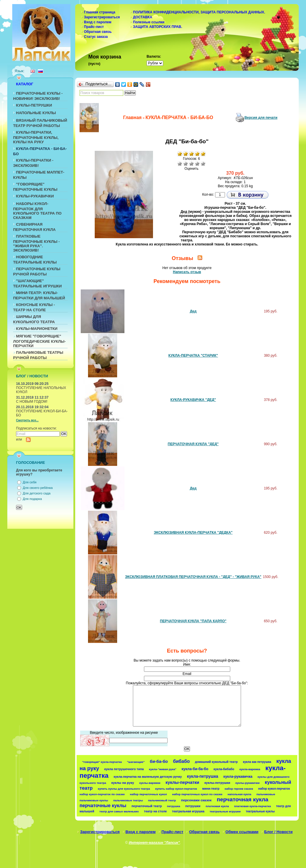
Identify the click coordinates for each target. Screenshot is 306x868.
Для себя (30, 482)
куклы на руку (123, 783)
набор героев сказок (239, 789)
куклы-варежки (150, 783)
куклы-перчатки (182, 782)
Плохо (186, 164)
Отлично (203, 164)
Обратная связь (98, 32)
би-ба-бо (159, 761)
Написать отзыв (187, 272)
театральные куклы (260, 811)
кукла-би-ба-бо (195, 769)
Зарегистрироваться (102, 17)
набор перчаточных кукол (148, 794)
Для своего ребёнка (38, 488)
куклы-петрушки (217, 783)
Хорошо (197, 164)
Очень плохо (180, 164)
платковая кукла (217, 806)
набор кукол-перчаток (274, 789)
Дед (193, 311)
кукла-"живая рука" (163, 769)
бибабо (181, 761)
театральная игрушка (188, 811)
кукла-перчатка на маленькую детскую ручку (148, 777)
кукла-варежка (250, 769)
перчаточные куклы (103, 805)
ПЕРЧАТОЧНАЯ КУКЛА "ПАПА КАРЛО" (193, 621)
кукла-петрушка (203, 776)
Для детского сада (37, 493)
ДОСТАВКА (143, 17)
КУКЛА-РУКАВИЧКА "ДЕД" (193, 400)
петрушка (174, 806)
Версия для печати (261, 118)
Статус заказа (96, 37)
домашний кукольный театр (216, 762)
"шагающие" (136, 762)
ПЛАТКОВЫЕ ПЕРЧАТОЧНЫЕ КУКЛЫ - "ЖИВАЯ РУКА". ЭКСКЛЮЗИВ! (36, 243)
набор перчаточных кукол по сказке (197, 794)
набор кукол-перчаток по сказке (102, 794)
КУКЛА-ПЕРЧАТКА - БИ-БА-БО (179, 117)
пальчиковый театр (162, 800)
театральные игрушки (225, 811)
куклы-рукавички (248, 783)
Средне (191, 164)
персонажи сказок (196, 800)
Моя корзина (105, 57)
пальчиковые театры (128, 800)
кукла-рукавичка (238, 777)
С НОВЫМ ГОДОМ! (32, 402)
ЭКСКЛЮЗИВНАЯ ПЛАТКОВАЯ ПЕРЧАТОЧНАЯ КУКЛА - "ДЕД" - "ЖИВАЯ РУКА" (193, 577)
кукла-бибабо (224, 769)
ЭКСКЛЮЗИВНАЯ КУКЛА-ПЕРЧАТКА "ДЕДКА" (193, 533)
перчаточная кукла (243, 799)
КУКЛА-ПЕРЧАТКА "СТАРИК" (193, 356)
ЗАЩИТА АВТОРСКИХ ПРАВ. (158, 27)
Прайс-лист (94, 27)
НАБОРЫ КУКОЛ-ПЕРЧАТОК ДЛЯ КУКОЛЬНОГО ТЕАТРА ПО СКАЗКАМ (37, 211)
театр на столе (155, 811)
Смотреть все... (27, 420)
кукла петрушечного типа (124, 769)
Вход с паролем (98, 22)
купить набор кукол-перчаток (176, 789)
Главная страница (100, 12)
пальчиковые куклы (94, 800)
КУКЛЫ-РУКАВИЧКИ (35, 196)
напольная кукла (239, 794)
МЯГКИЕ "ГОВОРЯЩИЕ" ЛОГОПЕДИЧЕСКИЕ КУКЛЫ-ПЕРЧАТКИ (39, 341)
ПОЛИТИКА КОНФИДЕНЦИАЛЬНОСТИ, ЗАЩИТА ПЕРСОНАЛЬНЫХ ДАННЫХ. (199, 12)
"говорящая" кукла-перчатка (102, 762)
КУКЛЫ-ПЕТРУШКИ (34, 105)
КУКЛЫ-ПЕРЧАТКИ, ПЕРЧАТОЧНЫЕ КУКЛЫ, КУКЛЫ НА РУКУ (36, 137)
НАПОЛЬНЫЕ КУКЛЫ (36, 113)
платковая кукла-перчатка (252, 806)
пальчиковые (266, 794)
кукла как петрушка (257, 762)
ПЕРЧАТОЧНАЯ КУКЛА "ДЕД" (193, 444)
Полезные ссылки (149, 22)
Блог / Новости (279, 832)
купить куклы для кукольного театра (124, 789)
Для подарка (32, 499)
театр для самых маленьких (119, 811)
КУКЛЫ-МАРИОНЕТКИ (37, 329)
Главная (132, 117)
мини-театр (211, 789)
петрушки (193, 806)
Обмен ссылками (242, 832)
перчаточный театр (147, 806)
